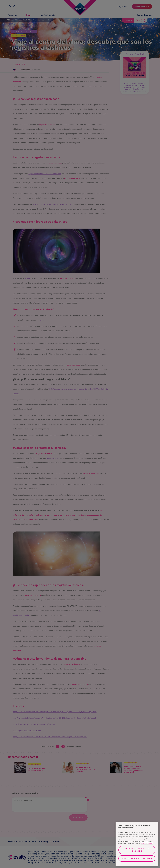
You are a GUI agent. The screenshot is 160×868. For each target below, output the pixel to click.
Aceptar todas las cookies (137, 850)
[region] (137, 844)
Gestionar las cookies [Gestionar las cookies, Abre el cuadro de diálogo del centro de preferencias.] (137, 858)
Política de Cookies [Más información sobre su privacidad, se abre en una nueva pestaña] (147, 843)
